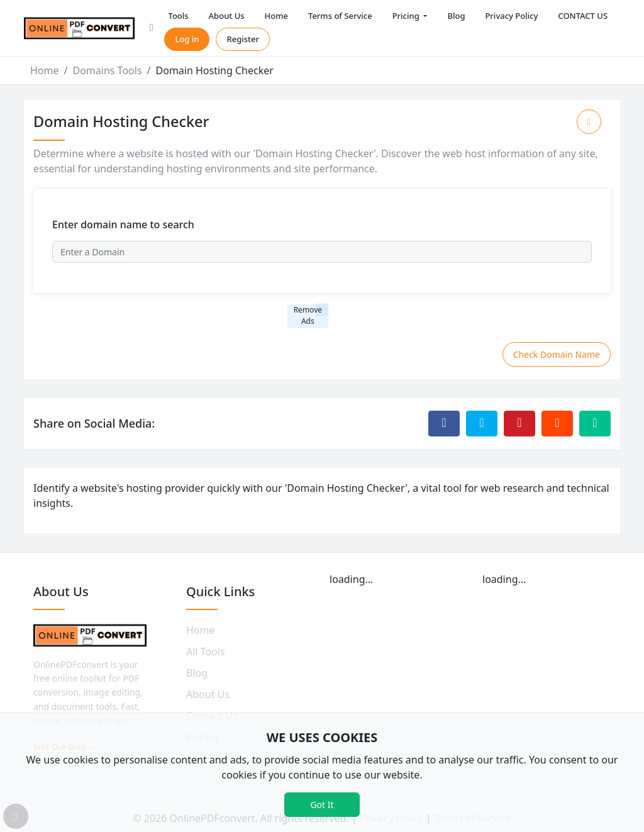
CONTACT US (583, 16)
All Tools (206, 652)
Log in (187, 39)
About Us (227, 16)
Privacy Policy (511, 16)
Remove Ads (308, 315)
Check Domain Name (557, 354)
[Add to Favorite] (589, 122)
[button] (152, 28)
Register (243, 39)
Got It (322, 805)
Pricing (407, 16)
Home (276, 16)
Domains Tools (107, 70)
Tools (178, 16)
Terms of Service (340, 16)
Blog (456, 16)
